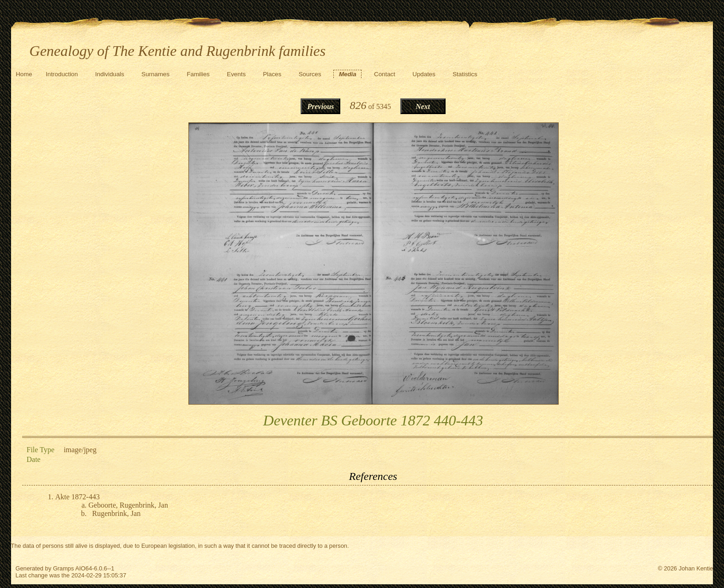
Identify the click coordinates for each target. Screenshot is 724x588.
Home (24, 74)
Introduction (62, 74)
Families (198, 74)
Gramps (64, 568)
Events (236, 74)
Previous (320, 106)
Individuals (110, 74)
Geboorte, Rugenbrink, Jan (128, 505)
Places (272, 74)
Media (348, 74)
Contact (385, 74)
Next (423, 106)
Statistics (465, 74)
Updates (424, 74)
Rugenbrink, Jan (117, 513)
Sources (310, 74)
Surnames (155, 74)
